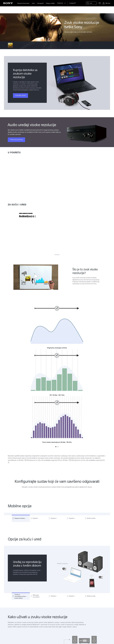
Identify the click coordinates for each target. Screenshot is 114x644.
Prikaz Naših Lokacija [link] (19, 616)
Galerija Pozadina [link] (41, 615)
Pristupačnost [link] (86, 612)
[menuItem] (73, 3)
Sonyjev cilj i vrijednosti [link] (88, 609)
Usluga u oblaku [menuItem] (50, 3)
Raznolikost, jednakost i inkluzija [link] (91, 615)
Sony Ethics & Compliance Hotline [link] (91, 623)
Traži (27, 610)
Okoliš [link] (83, 618)
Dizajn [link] (83, 632)
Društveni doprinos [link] (87, 621)
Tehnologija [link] (85, 635)
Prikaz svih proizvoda (16, 140)
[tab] (21, 391)
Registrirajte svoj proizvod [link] (66, 609)
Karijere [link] (84, 626)
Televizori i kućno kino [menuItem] (23, 3)
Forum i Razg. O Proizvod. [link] (43, 612)
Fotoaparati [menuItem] (40, 3)
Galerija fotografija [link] (41, 609)
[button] (36, 277)
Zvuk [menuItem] (33, 3)
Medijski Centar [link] (63, 612)
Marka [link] (83, 629)
